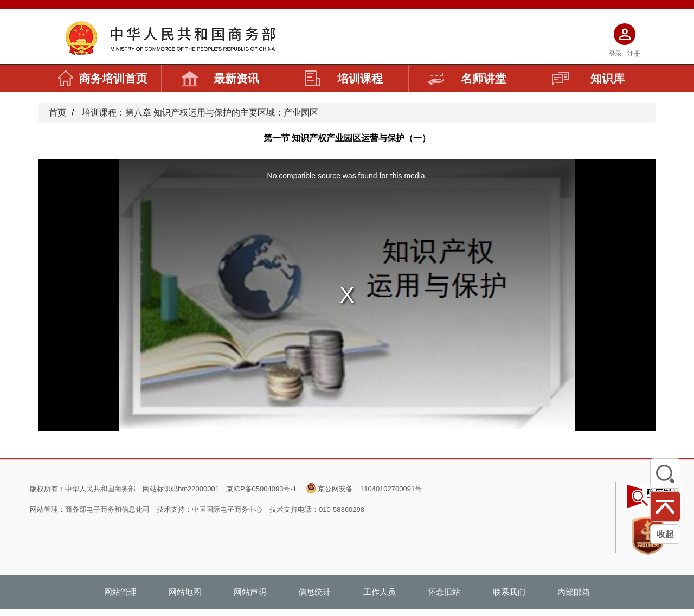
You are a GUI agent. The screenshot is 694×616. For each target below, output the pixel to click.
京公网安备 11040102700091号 (370, 489)
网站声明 (250, 592)
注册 (634, 54)
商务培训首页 (103, 79)
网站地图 (185, 592)
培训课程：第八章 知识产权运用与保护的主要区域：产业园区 (200, 113)
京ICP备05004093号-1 (261, 489)
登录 (615, 54)
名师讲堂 (467, 79)
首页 (57, 113)
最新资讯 (220, 79)
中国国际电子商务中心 (227, 509)
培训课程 (344, 79)
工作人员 (380, 592)
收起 (665, 534)
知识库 (588, 79)
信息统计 (314, 592)
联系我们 (509, 592)
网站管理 (120, 592)
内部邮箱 (574, 592)
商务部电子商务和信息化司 (107, 509)
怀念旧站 (444, 592)
